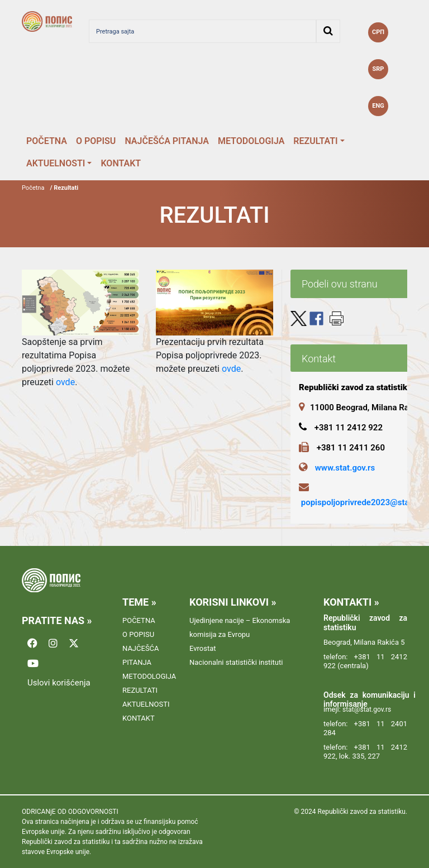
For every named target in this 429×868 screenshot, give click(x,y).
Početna (33, 188)
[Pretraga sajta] (202, 31)
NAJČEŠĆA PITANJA (167, 141)
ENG (378, 106)
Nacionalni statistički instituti (236, 662)
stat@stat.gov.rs (367, 709)
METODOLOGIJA (251, 141)
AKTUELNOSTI (56, 163)
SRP (378, 69)
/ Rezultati (64, 188)
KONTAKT (121, 163)
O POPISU (96, 141)
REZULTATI (315, 141)
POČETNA (47, 141)
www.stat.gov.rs (345, 468)
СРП (378, 32)
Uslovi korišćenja (59, 683)
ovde (65, 382)
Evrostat (203, 648)
